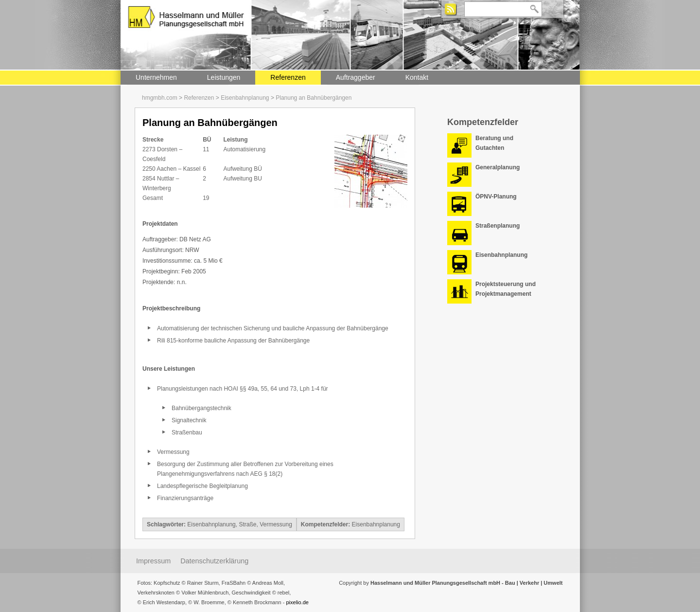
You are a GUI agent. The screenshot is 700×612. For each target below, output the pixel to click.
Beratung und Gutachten (494, 143)
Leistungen (224, 77)
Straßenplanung (498, 226)
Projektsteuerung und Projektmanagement (506, 289)
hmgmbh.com (160, 98)
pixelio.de (297, 602)
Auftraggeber (356, 77)
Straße (247, 524)
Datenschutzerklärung (214, 561)
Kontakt (417, 77)
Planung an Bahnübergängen (314, 98)
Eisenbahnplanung (245, 98)
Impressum (153, 561)
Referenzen (288, 77)
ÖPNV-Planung (496, 197)
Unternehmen (156, 77)
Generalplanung (498, 167)
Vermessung (276, 524)
